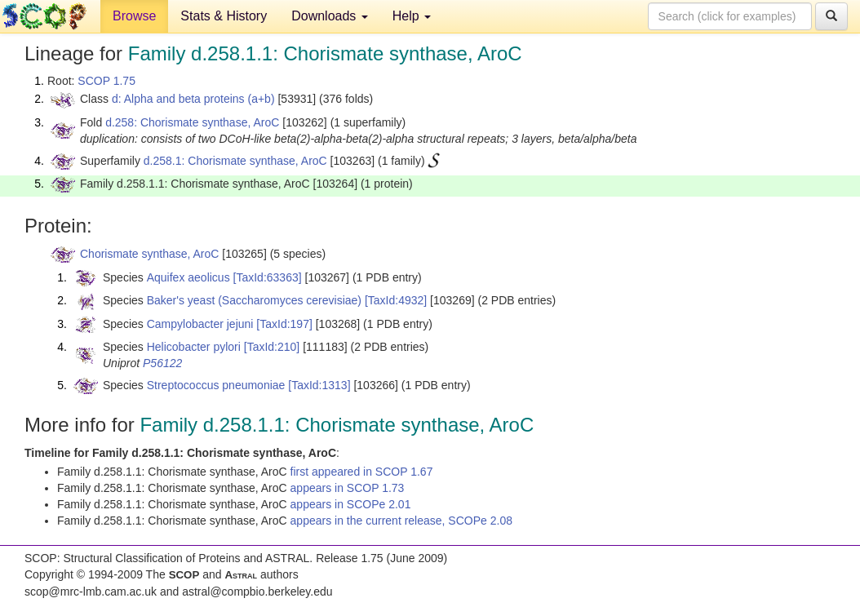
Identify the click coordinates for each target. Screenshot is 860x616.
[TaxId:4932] (396, 300)
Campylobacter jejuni (200, 324)
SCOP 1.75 (106, 81)
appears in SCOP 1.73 (348, 488)
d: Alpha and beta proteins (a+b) (193, 99)
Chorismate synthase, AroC (149, 254)
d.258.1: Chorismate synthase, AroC (235, 161)
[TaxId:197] (284, 324)
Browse (134, 16)
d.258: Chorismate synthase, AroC (192, 122)
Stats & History (224, 16)
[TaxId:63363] (268, 277)
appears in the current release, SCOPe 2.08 (401, 521)
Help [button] (412, 16)
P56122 (162, 363)
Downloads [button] (330, 16)
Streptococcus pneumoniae (216, 385)
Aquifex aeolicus (188, 277)
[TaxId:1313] (319, 385)
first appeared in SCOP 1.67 (362, 472)
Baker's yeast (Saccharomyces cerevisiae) (254, 300)
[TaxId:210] (272, 347)
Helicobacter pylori (194, 347)
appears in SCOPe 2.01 (351, 504)
